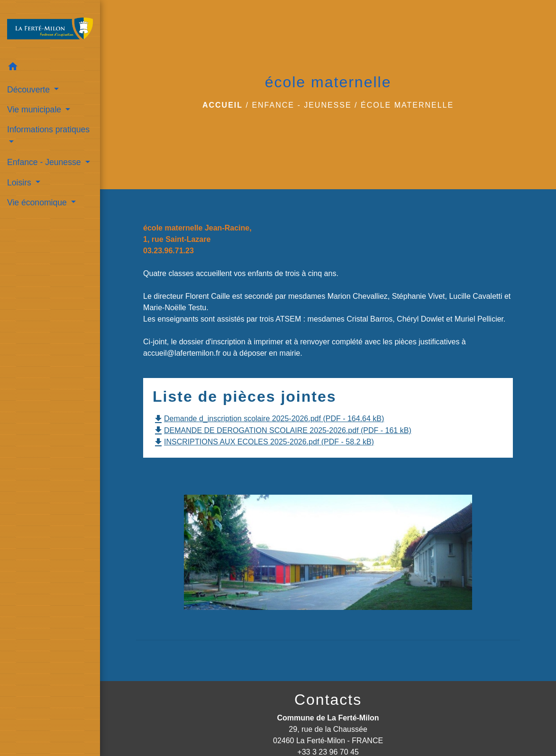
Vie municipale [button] (35, 110)
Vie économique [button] (38, 203)
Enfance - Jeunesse (301, 105)
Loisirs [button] (20, 183)
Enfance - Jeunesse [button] (45, 162)
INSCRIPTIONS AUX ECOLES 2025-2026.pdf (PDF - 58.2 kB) (263, 442)
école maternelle (407, 105)
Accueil (223, 105)
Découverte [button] (30, 90)
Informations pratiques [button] (48, 129)
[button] (50, 68)
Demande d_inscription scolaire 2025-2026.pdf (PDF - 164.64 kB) (268, 419)
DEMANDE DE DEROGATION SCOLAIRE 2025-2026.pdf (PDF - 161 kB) (282, 430)
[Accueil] (50, 28)
